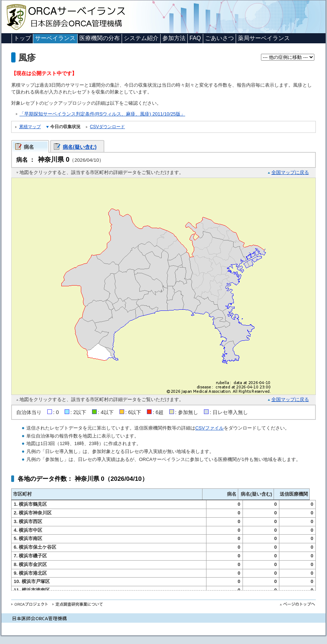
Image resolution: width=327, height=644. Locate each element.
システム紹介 (141, 38)
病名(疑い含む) (80, 147)
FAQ (195, 38)
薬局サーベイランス (264, 38)
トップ (22, 38)
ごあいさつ (219, 38)
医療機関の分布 (100, 38)
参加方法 (174, 38)
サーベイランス (55, 38)
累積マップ (30, 127)
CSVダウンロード (107, 127)
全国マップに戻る (290, 172)
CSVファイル (210, 428)
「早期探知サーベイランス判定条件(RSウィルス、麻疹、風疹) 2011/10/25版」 (102, 114)
